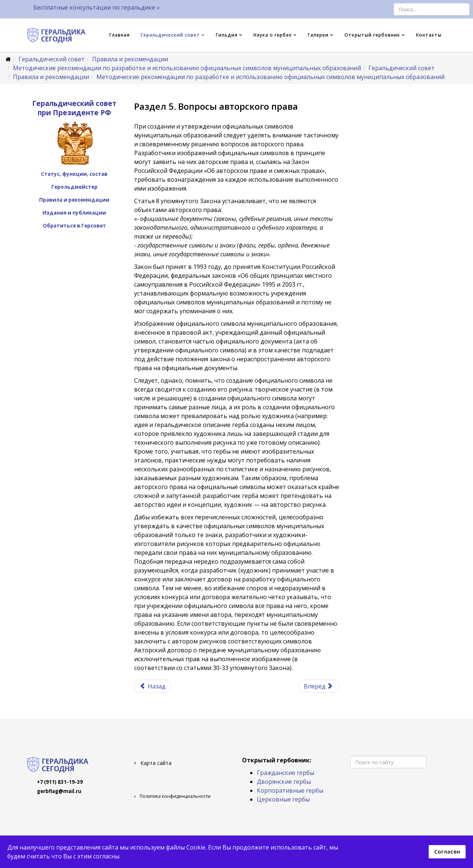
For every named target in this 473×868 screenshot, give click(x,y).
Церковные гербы (283, 799)
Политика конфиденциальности (175, 796)
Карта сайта (155, 763)
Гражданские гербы (285, 773)
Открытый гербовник (372, 35)
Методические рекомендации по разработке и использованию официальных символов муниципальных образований (187, 68)
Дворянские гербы (284, 782)
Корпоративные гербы (290, 790)
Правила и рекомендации (130, 59)
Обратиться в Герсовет (74, 226)
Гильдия (227, 35)
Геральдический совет (170, 35)
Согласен (447, 852)
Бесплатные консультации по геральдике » (96, 7)
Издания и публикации (74, 213)
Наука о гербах (273, 35)
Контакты (429, 35)
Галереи (318, 35)
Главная (120, 35)
